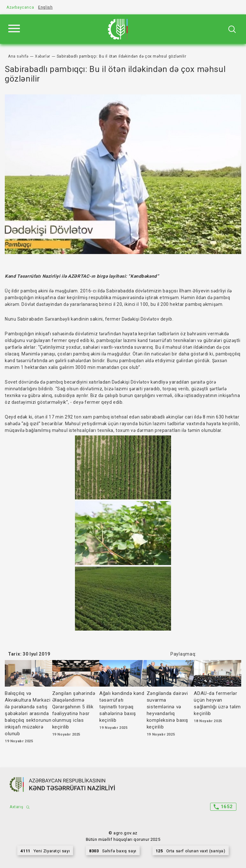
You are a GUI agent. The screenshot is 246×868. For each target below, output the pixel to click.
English (45, 7)
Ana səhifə (18, 56)
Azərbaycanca (20, 7)
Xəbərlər (43, 56)
